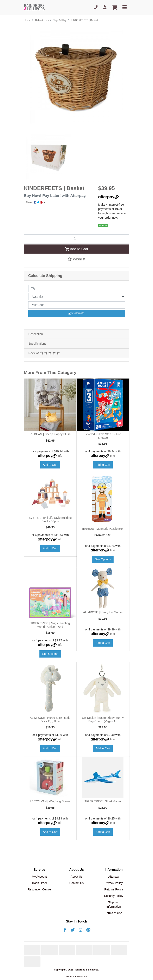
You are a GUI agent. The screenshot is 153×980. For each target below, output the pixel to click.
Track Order (39, 883)
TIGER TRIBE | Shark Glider (103, 801)
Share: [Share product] (35, 202)
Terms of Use (114, 913)
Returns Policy (114, 889)
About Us (77, 877)
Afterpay (114, 877)
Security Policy (114, 896)
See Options (103, 559)
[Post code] (77, 305)
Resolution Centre (39, 889)
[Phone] (96, 8)
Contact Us (76, 883)
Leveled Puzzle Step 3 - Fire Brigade (103, 436)
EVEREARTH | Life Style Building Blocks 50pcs (50, 519)
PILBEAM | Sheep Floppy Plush (50, 434)
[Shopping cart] (114, 8)
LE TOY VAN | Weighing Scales (50, 801)
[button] (77, 259)
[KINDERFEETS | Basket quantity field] (77, 239)
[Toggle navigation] (125, 8)
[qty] (77, 288)
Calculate (76, 313)
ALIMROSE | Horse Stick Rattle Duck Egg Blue (50, 719)
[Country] (77, 297)
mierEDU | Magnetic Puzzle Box (103, 529)
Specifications (37, 344)
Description (36, 334)
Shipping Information (114, 904)
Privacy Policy (114, 883)
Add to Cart (76, 249)
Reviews (44, 353)
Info (60, 456)
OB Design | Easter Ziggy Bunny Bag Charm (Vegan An (103, 719)
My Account (39, 877)
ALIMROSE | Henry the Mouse (103, 612)
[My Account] (105, 8)
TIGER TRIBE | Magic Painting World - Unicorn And (50, 625)
